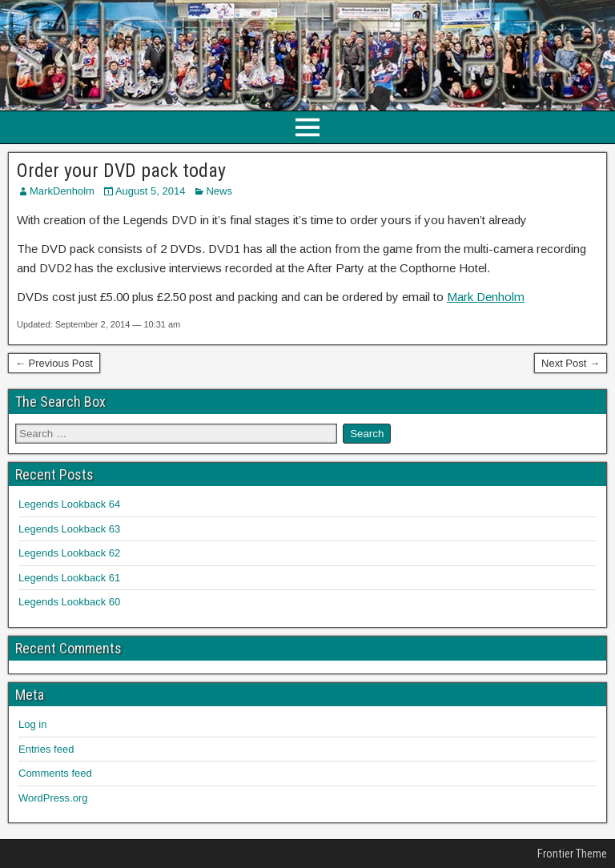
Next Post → (571, 363)
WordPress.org (53, 798)
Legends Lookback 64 (69, 504)
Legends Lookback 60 (69, 602)
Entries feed (46, 749)
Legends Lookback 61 (69, 578)
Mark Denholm (486, 297)
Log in (32, 724)
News (219, 191)
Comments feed (55, 773)
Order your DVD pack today (121, 171)
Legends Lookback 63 (69, 529)
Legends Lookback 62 (69, 553)
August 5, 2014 (150, 191)
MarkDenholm (62, 191)
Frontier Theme (572, 854)
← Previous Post (54, 363)
